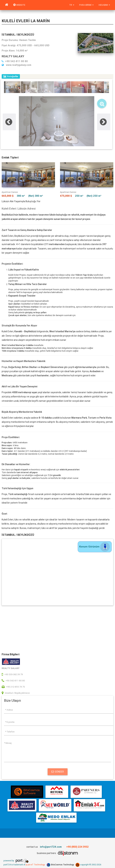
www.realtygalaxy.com (16, 65)
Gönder (58, 772)
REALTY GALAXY (13, 56)
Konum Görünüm (95, 547)
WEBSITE (19, 5)
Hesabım (104, 5)
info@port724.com (51, 847)
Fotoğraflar (11, 76)
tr (72, 5)
